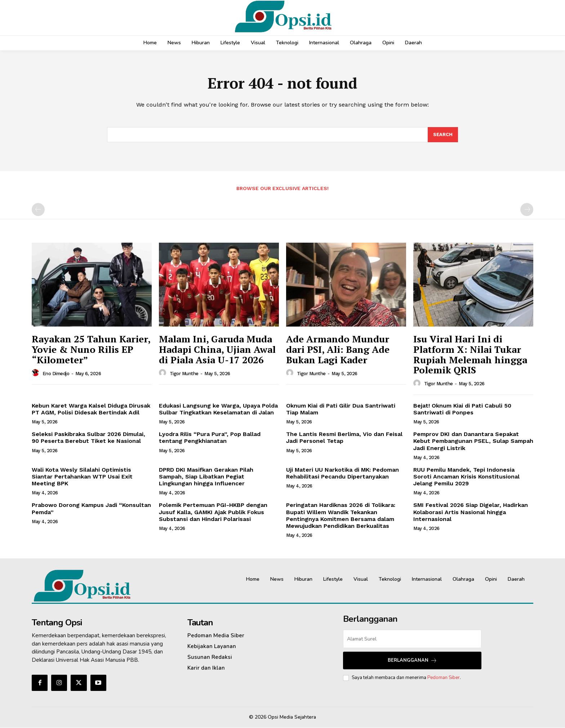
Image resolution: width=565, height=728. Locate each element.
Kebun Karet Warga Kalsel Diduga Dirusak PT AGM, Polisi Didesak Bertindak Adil (91, 409)
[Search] (443, 135)
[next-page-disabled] (527, 210)
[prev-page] (38, 210)
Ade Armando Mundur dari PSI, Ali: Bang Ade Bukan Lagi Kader (338, 350)
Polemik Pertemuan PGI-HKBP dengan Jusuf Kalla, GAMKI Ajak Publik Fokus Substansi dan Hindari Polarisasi (213, 513)
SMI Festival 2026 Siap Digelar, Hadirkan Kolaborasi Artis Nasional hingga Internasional (471, 513)
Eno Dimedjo (56, 374)
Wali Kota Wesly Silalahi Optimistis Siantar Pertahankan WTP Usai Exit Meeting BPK (82, 477)
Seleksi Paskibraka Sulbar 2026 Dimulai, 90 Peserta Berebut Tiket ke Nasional (88, 438)
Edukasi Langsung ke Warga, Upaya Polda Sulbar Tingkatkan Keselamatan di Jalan (218, 409)
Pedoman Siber (444, 678)
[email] (412, 639)
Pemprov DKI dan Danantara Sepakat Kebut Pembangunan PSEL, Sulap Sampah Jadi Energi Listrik (473, 441)
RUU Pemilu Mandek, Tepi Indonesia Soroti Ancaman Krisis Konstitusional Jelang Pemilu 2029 (466, 477)
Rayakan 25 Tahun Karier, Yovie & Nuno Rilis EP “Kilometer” (91, 350)
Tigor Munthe (184, 374)
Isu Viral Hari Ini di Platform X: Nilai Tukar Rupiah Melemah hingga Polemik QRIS (470, 355)
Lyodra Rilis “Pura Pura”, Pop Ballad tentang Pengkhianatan (210, 438)
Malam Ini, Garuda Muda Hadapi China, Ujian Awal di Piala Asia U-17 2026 (217, 350)
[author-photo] (36, 373)
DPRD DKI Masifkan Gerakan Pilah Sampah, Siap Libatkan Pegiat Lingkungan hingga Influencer (206, 477)
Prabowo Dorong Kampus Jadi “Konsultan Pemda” (91, 509)
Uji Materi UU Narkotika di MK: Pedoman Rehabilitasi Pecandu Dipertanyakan (342, 473)
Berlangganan (412, 661)
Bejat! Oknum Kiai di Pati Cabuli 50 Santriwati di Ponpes (462, 409)
